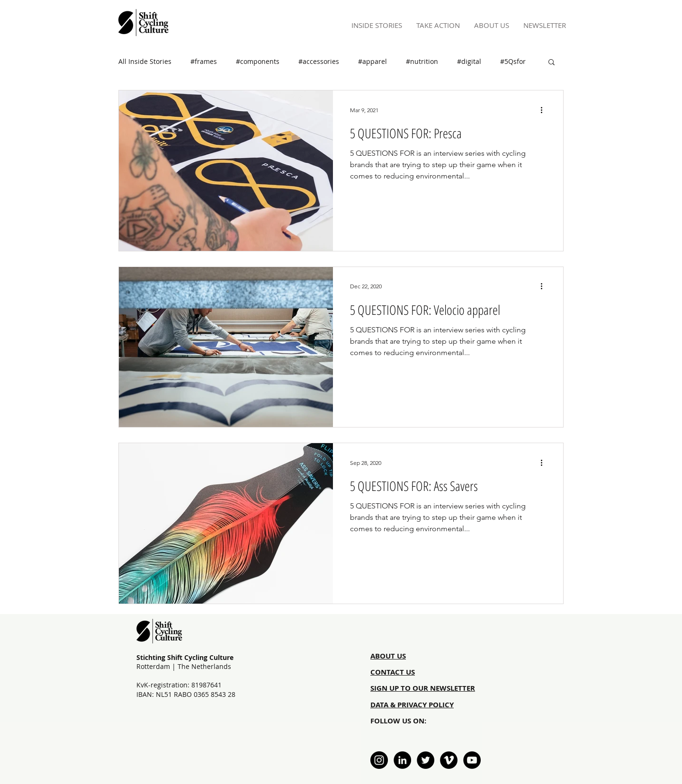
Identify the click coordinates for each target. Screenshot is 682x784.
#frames (204, 61)
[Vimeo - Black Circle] (449, 760)
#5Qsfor (513, 61)
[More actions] (545, 110)
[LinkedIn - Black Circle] (402, 760)
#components (258, 61)
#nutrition (422, 61)
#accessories (319, 61)
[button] (552, 63)
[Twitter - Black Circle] (426, 760)
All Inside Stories (145, 61)
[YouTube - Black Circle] (472, 760)
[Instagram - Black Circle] (379, 760)
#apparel (372, 61)
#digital (469, 61)
